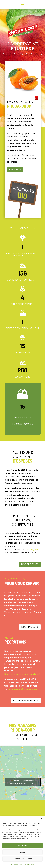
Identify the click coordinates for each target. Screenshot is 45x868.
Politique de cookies (16, 865)
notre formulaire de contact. (23, 689)
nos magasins (32, 550)
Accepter (22, 845)
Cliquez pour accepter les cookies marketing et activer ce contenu (22, 782)
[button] (41, 819)
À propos (15, 170)
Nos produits (30, 564)
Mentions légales (29, 865)
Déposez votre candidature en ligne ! (22, 674)
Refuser (23, 852)
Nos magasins (30, 627)
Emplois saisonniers (26, 701)
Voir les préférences (23, 859)
